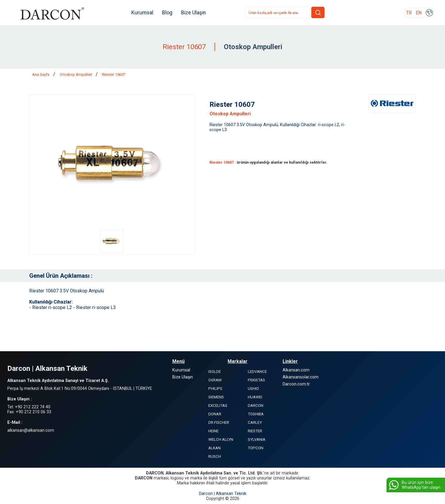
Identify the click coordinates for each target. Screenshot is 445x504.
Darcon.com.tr (296, 384)
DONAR (215, 414)
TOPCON (256, 448)
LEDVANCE (257, 372)
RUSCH (215, 456)
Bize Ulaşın (194, 13)
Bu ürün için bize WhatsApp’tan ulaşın (414, 485)
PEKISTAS (256, 380)
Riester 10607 (114, 74)
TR (409, 13)
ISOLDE (215, 372)
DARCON (256, 406)
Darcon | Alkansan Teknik (223, 494)
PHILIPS (215, 389)
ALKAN (214, 448)
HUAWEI (255, 397)
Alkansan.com (296, 370)
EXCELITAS (218, 406)
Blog (168, 13)
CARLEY (255, 422)
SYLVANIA (257, 439)
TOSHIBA (256, 414)
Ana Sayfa (41, 74)
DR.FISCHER (219, 422)
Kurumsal (143, 13)
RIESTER (255, 431)
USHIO (253, 389)
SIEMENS (216, 397)
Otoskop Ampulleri (76, 74)
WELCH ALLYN (221, 439)
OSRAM (215, 380)
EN (419, 13)
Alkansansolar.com (301, 377)
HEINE (213, 431)
